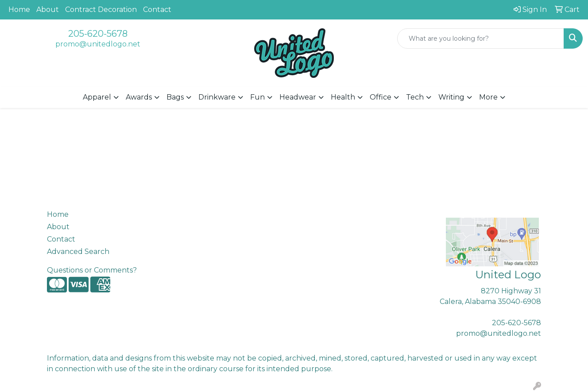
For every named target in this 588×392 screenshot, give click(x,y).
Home (19, 10)
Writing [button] (451, 97)
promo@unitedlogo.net (98, 44)
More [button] (488, 97)
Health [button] (343, 97)
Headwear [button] (298, 97)
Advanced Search (78, 252)
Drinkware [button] (217, 97)
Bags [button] (175, 97)
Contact (157, 10)
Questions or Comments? (92, 270)
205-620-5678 (98, 34)
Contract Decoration (101, 10)
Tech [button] (415, 97)
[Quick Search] (481, 38)
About (48, 10)
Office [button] (381, 97)
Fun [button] (257, 97)
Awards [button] (139, 97)
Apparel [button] (97, 97)
